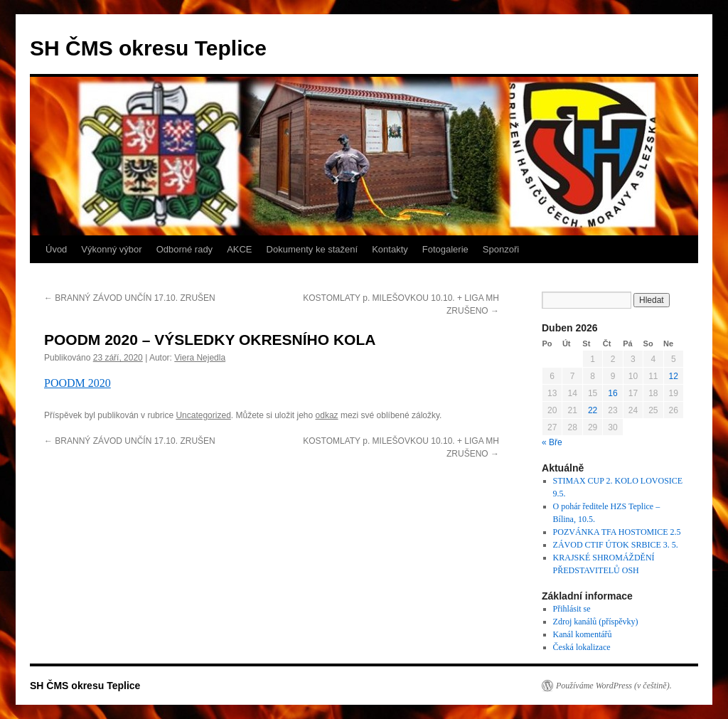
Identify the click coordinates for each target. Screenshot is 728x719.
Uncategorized (203, 415)
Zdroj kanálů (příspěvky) (596, 622)
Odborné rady (185, 249)
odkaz (327, 415)
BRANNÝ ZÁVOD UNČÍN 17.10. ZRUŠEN (130, 298)
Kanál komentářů (583, 634)
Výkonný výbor (111, 249)
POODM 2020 (77, 383)
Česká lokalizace (582, 647)
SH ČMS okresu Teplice (148, 48)
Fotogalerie (445, 249)
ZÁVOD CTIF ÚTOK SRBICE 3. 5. (616, 545)
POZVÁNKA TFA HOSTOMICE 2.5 (617, 532)
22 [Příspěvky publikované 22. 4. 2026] (593, 410)
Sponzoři (501, 249)
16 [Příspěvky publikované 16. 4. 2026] (612, 393)
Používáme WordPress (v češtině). (614, 686)
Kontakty (390, 249)
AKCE (239, 249)
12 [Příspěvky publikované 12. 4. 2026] (674, 376)
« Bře (552, 442)
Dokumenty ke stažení (312, 249)
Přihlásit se (572, 609)
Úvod (56, 249)
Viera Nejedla (200, 358)
